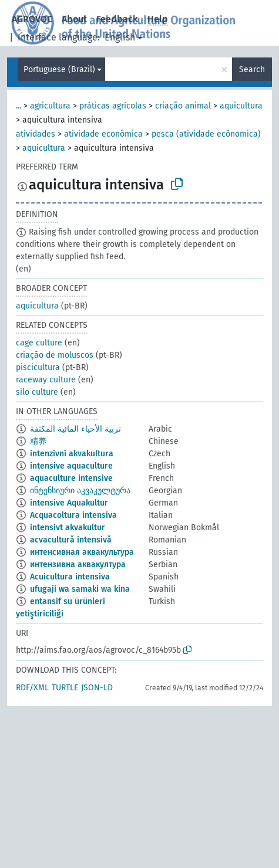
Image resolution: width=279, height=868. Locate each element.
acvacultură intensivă (71, 540)
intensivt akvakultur (68, 528)
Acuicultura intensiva (70, 577)
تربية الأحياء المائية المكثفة (75, 429)
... (19, 106)
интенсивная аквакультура (82, 552)
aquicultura (241, 106)
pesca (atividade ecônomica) (206, 134)
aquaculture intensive (71, 478)
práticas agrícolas (113, 106)
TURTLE (65, 688)
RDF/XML (32, 688)
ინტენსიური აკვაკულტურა (80, 491)
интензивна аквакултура (78, 564)
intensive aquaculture (71, 466)
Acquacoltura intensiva (73, 515)
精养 (38, 441)
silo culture (37, 392)
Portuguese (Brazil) (59, 69)
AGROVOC (32, 19)
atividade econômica (103, 134)
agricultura (50, 106)
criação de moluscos (55, 355)
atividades (36, 134)
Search (252, 69)
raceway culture (46, 380)
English (120, 37)
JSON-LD (97, 688)
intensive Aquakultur (69, 503)
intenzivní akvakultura (72, 454)
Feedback (117, 19)
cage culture (39, 343)
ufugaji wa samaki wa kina (80, 589)
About (74, 19)
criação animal (183, 106)
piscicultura (38, 367)
